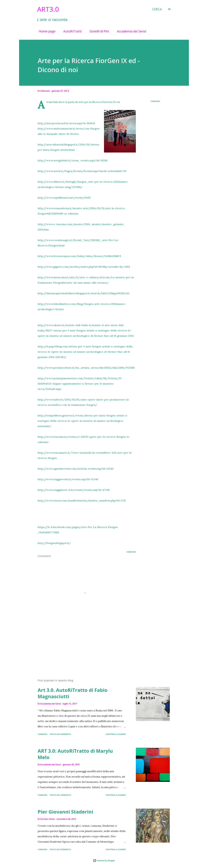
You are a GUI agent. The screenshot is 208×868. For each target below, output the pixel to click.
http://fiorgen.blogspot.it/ (54, 543)
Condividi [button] (155, 101)
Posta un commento (60, 734)
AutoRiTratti (71, 31)
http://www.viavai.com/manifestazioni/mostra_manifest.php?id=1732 (82, 500)
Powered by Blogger (104, 860)
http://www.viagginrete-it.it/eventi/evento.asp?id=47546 (74, 490)
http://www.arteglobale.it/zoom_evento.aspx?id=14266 (73, 160)
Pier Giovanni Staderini (65, 812)
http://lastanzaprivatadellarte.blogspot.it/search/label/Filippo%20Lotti (84, 293)
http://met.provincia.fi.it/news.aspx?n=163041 (66, 123)
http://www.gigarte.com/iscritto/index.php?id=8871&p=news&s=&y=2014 (84, 267)
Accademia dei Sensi (130, 31)
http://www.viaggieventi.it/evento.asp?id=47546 (68, 479)
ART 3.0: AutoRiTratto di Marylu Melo (75, 754)
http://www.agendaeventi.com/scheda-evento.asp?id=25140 (76, 469)
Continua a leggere (116, 734)
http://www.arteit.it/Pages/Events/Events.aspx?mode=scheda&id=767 (82, 171)
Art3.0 (48, 9)
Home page (45, 31)
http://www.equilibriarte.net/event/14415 (64, 198)
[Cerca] (157, 9)
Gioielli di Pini (98, 31)
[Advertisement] (83, 645)
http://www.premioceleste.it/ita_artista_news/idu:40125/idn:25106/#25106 (86, 368)
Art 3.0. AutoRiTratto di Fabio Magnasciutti (73, 693)
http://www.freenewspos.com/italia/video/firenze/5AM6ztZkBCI (79, 256)
